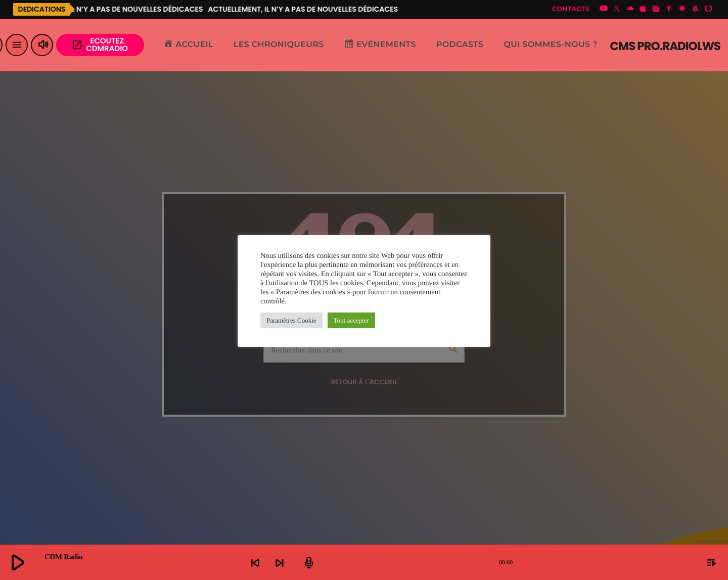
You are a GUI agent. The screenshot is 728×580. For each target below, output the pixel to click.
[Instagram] (656, 9)
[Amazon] (695, 9)
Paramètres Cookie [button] (291, 320)
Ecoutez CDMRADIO (100, 45)
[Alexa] (708, 9)
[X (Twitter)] (617, 9)
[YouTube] (604, 9)
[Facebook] (669, 9)
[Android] (682, 9)
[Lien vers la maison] (665, 45)
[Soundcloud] (630, 9)
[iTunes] (643, 9)
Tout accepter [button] (351, 320)
